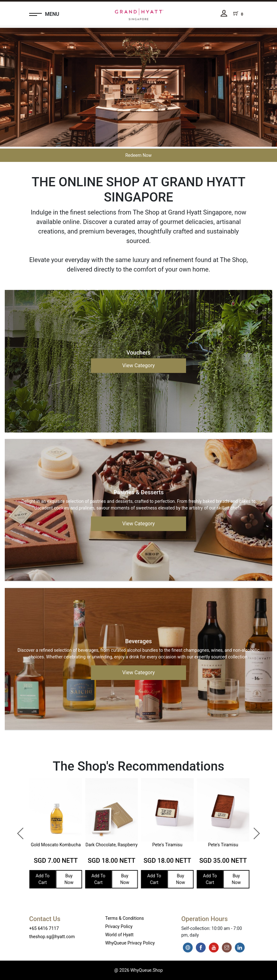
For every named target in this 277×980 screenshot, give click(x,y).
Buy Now (67, 879)
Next (253, 830)
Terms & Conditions (125, 918)
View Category (139, 365)
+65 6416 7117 (44, 928)
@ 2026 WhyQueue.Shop (138, 970)
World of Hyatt (119, 935)
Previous (17, 830)
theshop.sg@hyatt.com (52, 937)
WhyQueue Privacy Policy (130, 943)
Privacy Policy (119, 926)
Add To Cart (41, 879)
